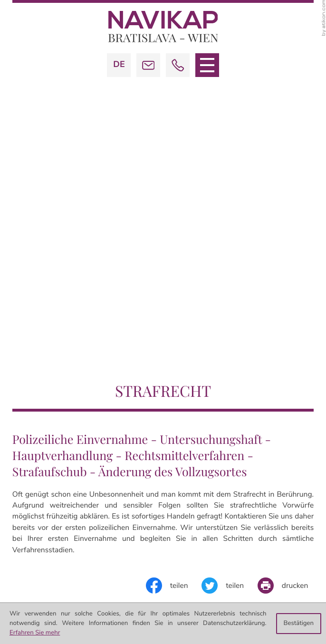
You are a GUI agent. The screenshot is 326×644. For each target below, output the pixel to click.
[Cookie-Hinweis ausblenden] (299, 624)
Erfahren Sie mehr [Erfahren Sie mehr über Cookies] (35, 633)
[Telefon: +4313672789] (221, 413)
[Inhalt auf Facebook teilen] (174, 260)
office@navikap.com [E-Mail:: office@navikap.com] (239, 424)
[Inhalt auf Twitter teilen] (230, 260)
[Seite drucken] (286, 260)
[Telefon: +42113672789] (221, 540)
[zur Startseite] (163, 26)
